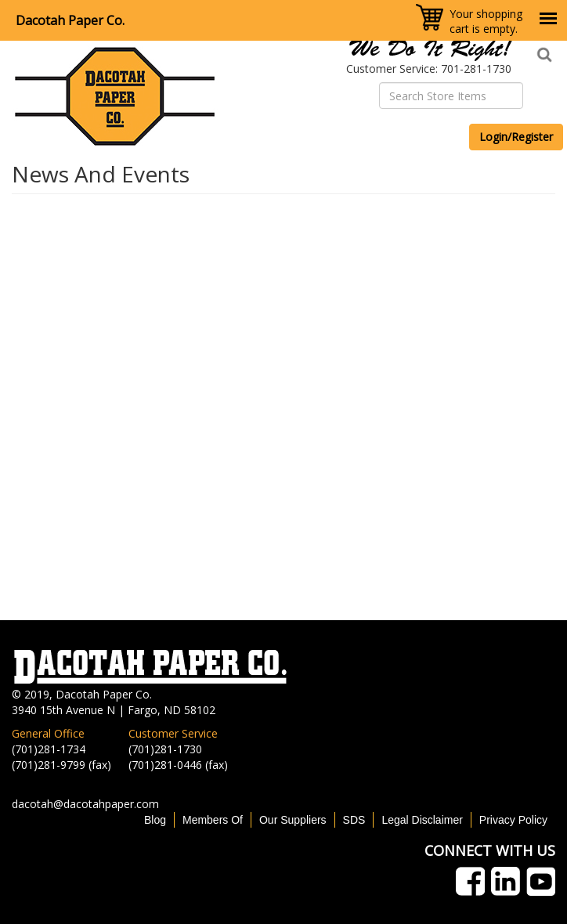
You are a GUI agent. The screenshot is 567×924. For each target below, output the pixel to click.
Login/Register (516, 137)
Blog (155, 820)
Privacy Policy (513, 820)
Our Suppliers (293, 820)
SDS (354, 820)
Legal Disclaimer (422, 820)
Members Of (213, 820)
